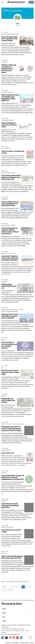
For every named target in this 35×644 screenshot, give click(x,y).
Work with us (15, 643)
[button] (2, 2)
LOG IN (31, 2)
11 (3, 590)
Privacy (32, 643)
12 (6, 590)
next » (10, 590)
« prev (4, 587)
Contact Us (8, 643)
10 (30, 587)
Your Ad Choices (24, 643)
